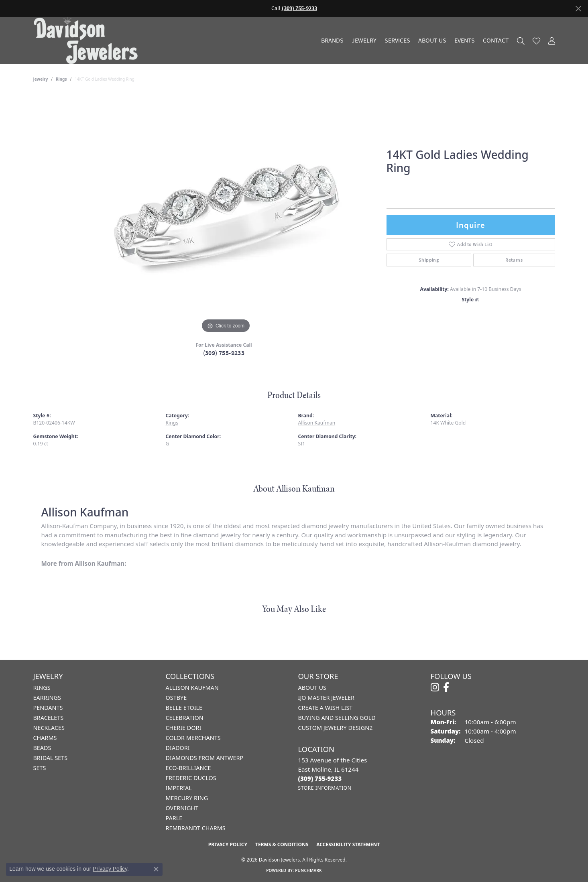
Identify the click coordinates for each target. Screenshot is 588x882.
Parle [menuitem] (174, 818)
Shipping (429, 260)
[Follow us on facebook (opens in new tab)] (446, 687)
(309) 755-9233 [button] (299, 8)
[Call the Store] (320, 778)
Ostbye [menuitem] (176, 698)
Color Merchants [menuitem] (193, 738)
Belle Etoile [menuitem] (184, 708)
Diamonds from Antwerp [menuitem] (205, 758)
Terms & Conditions (282, 844)
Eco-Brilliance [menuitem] (188, 768)
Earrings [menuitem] (47, 698)
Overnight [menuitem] (182, 808)
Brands (332, 41)
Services (397, 41)
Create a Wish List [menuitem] (326, 708)
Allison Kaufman (317, 423)
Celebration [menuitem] (185, 718)
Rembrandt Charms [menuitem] (196, 828)
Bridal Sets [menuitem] (51, 758)
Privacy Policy (228, 844)
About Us (432, 41)
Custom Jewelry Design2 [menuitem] (336, 728)
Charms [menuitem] (45, 738)
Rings (61, 79)
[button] (521, 41)
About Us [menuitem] (312, 688)
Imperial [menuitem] (179, 788)
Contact (496, 41)
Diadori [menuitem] (178, 748)
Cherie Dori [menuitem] (184, 728)
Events (465, 41)
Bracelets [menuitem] (49, 718)
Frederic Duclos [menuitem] (191, 778)
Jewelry (364, 41)
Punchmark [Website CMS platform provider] (308, 870)
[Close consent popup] (156, 869)
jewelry (41, 79)
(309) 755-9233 (224, 353)
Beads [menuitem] (42, 748)
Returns (514, 260)
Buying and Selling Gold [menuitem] (337, 718)
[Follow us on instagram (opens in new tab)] (435, 687)
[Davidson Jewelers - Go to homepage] (88, 41)
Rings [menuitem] (42, 688)
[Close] (578, 9)
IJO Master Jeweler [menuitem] (326, 698)
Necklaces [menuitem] (49, 728)
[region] (226, 215)
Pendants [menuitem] (48, 708)
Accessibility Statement (348, 844)
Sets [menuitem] (40, 768)
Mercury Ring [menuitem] (187, 798)
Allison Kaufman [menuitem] (192, 688)
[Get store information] (325, 788)
